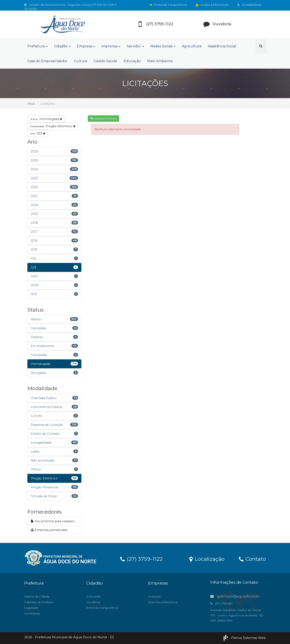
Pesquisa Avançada (103, 118)
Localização (207, 559)
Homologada (46, 119)
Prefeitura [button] (38, 46)
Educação (132, 61)
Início (31, 104)
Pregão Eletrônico (53, 126)
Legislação (31, 608)
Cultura (81, 61)
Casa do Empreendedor (47, 61)
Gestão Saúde (105, 61)
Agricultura (192, 46)
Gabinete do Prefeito (39, 602)
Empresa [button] (86, 46)
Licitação (154, 596)
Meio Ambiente (160, 61)
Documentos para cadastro (53, 521)
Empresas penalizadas (49, 530)
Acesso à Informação (212, 5)
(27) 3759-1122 (141, 559)
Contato (252, 559)
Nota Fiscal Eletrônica (163, 602)
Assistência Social (222, 46)
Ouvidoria (93, 602)
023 (38, 133)
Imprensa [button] (111, 46)
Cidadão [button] (62, 46)
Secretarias (32, 613)
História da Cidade (37, 596)
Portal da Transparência (168, 5)
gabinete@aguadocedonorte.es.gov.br (248, 596)
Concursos (93, 596)
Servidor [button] (135, 46)
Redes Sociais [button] (163, 46)
